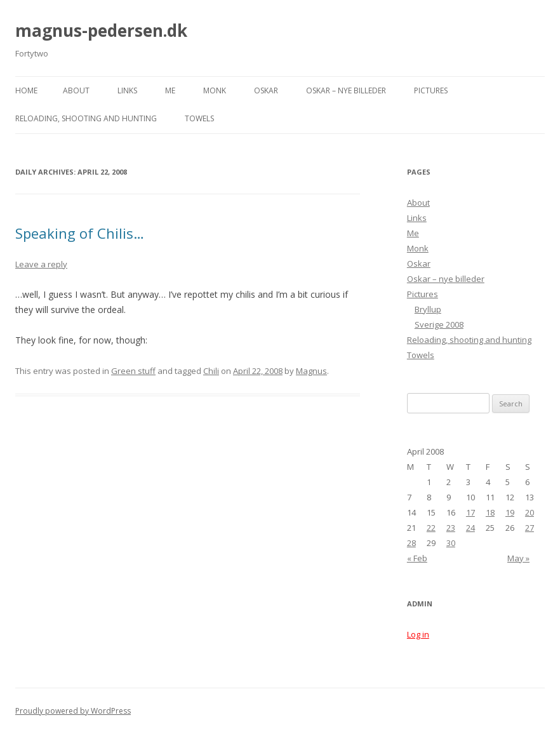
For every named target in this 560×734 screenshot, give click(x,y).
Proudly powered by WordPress (73, 711)
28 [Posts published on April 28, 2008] (411, 543)
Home (26, 90)
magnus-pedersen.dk (101, 30)
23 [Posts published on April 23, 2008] (451, 528)
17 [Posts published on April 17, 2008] (470, 512)
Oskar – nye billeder (346, 90)
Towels (199, 118)
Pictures (431, 90)
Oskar (266, 90)
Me (170, 90)
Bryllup (428, 309)
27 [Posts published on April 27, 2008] (530, 528)
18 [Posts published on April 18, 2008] (490, 512)
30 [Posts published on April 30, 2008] (451, 543)
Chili (211, 371)
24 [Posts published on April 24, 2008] (470, 528)
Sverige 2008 (439, 324)
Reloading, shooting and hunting (86, 118)
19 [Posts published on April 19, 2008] (510, 512)
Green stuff (133, 371)
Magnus (311, 371)
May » (518, 558)
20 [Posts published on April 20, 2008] (530, 512)
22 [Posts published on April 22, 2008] (431, 528)
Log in (418, 634)
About (76, 90)
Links (127, 90)
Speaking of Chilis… (80, 233)
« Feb (417, 558)
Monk (215, 90)
